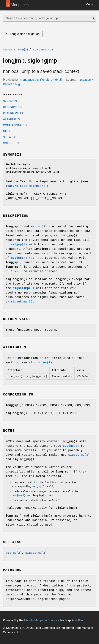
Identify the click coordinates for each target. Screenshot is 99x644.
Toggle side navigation (24, 34)
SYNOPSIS (10, 101)
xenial (8, 49)
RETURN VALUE (13, 113)
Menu (89, 4)
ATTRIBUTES (11, 119)
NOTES (8, 131)
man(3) (23, 49)
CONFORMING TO (15, 125)
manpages (84, 80)
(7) (25, 186)
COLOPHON (11, 143)
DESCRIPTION (12, 107)
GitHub (80, 620)
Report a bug (11, 84)
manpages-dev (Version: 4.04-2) (41, 80)
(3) (39, 227)
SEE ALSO (10, 137)
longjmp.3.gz (43, 49)
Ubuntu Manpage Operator (41, 620)
